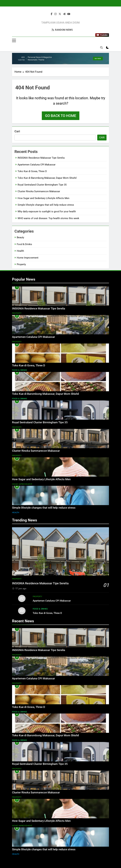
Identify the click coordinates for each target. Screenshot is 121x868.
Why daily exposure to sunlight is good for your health (47, 211)
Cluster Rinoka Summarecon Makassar (39, 191)
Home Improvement (28, 258)
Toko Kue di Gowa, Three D (32, 171)
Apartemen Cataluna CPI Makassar (37, 165)
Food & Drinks (24, 244)
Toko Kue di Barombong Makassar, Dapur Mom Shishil (47, 178)
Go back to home (61, 116)
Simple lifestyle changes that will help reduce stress (46, 205)
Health (20, 251)
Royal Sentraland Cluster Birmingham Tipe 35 (42, 185)
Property (21, 264)
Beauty (20, 237)
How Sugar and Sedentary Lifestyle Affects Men (43, 198)
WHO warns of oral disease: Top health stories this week (48, 218)
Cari (17, 131)
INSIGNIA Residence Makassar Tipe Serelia (41, 158)
